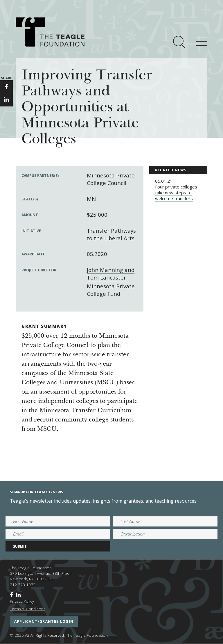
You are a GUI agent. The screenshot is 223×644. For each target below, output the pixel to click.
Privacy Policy (22, 601)
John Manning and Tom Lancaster (111, 274)
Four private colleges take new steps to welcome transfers (176, 193)
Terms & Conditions (28, 609)
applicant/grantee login (44, 621)
